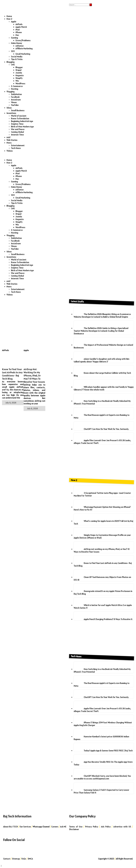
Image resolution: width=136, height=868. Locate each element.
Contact (7, 859)
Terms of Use (76, 827)
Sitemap (16, 859)
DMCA (30, 859)
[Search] (79, 5)
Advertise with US (122, 827)
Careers (55, 827)
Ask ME (63, 827)
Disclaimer (74, 829)
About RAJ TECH (11, 827)
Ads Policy (106, 827)
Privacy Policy (92, 827)
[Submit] (91, 5)
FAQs (24, 859)
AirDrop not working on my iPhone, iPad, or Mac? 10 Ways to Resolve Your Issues (34, 375)
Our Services (25, 827)
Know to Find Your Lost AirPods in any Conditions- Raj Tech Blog (12, 374)
